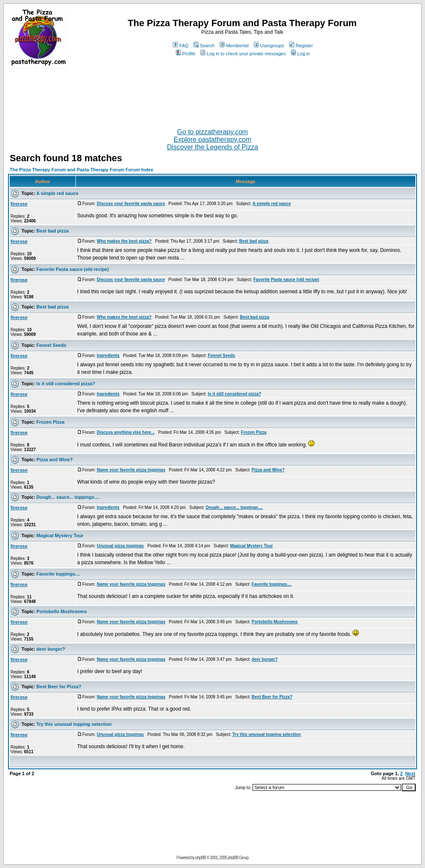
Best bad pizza (52, 231)
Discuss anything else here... (125, 432)
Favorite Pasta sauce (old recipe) (73, 269)
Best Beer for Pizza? (59, 687)
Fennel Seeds (51, 345)
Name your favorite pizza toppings (131, 470)
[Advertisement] (212, 95)
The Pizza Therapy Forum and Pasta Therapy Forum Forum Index (81, 170)
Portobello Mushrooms (62, 611)
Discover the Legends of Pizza (212, 147)
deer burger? (51, 649)
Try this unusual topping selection (74, 724)
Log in (300, 54)
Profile (186, 54)
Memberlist (234, 46)
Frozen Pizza (50, 422)
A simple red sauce (57, 193)
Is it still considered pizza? (66, 384)
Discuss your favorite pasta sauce (131, 204)
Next (410, 773)
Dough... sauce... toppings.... (68, 497)
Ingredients (108, 356)
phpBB (200, 858)
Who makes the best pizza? (124, 241)
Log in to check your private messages (243, 54)
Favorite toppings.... (58, 574)
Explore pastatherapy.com (213, 139)
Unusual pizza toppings (120, 546)
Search (204, 46)
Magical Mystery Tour (60, 535)
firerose (19, 204)
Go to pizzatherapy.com (212, 132)
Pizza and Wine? (54, 460)
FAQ (181, 46)
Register (301, 46)
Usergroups (269, 46)
